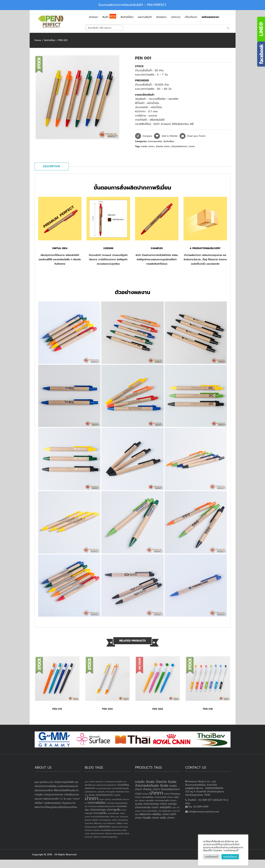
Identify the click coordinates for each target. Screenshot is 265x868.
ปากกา (192, 146)
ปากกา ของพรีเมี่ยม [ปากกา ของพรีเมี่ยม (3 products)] (144, 797)
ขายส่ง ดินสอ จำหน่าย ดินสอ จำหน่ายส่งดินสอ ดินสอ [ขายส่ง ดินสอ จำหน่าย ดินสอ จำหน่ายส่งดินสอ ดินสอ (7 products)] (156, 784)
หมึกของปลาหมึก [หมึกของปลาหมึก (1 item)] (91, 827)
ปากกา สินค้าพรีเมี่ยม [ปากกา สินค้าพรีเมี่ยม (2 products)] (149, 811)
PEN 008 (158, 709)
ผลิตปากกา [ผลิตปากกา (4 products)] (145, 814)
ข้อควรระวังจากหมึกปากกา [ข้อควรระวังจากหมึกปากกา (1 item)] (107, 785)
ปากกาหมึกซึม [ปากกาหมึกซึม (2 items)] (100, 813)
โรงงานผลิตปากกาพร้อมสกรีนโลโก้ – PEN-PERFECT (132, 5)
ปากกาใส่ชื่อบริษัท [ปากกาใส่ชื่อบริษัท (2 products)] (165, 811)
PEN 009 (107, 709)
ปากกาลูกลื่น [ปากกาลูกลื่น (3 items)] (114, 810)
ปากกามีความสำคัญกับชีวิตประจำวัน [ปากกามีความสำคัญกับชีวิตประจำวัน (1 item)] (102, 806)
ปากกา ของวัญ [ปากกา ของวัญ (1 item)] (105, 799)
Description (52, 166)
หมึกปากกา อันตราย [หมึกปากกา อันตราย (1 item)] (92, 830)
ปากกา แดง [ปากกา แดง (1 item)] (115, 817)
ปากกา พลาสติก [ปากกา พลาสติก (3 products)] (146, 800)
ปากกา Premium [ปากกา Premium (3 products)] (172, 794)
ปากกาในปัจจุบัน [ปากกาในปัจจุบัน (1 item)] (105, 820)
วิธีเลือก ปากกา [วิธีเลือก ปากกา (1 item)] (122, 823)
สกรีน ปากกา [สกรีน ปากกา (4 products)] (167, 818)
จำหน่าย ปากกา (163, 146)
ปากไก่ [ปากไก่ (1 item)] (114, 820)
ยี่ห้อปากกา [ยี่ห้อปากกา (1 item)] (98, 823)
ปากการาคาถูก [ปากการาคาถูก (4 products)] (151, 804)
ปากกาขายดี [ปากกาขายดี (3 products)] (160, 797)
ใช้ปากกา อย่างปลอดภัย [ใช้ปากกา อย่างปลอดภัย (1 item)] (115, 834)
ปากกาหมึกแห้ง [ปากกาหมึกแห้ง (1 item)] (113, 813)
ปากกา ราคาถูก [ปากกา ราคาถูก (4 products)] (168, 804)
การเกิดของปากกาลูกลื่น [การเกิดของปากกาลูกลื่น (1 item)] (113, 782)
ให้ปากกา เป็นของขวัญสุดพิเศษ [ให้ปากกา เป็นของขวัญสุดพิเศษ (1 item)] (106, 837)
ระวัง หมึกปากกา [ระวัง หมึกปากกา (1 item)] (109, 823)
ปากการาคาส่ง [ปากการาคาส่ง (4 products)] (143, 807)
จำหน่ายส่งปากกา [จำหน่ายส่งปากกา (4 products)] (170, 789)
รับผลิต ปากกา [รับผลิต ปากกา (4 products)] (151, 818)
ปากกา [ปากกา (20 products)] (156, 793)
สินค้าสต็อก (50, 40)
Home (38, 40)
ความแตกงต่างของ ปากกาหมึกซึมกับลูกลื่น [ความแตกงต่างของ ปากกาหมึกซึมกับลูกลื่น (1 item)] (112, 788)
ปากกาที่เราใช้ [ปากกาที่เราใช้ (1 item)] (117, 799)
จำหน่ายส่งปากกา (179, 146)
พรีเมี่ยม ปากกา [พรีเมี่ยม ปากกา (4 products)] (161, 814)
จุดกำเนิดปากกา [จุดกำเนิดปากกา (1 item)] (91, 792)
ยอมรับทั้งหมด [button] (230, 857)
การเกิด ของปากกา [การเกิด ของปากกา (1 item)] (96, 782)
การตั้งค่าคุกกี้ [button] (211, 857)
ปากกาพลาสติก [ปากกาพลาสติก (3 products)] (162, 800)
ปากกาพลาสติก (155, 141)
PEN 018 (208, 709)
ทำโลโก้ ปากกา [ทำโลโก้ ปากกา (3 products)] (142, 794)
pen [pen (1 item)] (87, 782)
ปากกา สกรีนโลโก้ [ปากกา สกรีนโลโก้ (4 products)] (161, 807)
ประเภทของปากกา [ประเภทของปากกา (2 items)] (104, 795)
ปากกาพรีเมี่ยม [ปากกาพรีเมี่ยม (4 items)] (97, 803)
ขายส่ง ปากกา (148, 146)
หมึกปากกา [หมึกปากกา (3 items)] (105, 827)
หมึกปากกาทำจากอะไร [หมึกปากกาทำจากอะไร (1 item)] (120, 827)
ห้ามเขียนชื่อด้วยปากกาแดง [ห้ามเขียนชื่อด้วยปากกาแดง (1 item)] (111, 830)
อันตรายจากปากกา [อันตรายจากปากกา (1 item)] (98, 834)
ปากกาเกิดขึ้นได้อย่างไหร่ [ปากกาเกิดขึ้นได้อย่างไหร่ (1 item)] (100, 817)
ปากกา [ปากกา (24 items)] (92, 798)
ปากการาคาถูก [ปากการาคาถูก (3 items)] (98, 810)
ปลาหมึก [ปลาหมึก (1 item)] (117, 795)
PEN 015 (57, 709)
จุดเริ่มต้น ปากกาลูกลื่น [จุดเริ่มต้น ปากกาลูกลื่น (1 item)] (106, 792)
